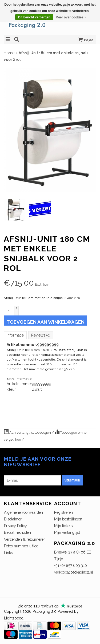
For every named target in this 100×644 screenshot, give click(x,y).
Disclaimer (13, 519)
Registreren (63, 512)
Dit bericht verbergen (34, 17)
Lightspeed (14, 618)
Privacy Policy (15, 526)
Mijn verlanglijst (67, 532)
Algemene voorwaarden (23, 512)
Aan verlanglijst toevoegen (28, 432)
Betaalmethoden (17, 532)
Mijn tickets (63, 526)
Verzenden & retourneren (25, 539)
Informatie (15, 335)
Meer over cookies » (71, 17)
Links (8, 553)
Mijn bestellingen (68, 519)
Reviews (41, 335)
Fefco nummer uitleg (21, 546)
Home (9, 53)
